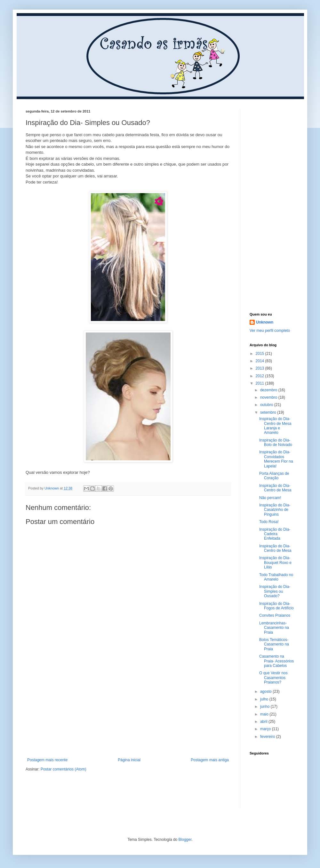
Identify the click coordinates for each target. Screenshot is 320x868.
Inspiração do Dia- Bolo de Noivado (276, 442)
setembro (269, 412)
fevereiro (268, 737)
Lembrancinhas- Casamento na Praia (274, 628)
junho (265, 707)
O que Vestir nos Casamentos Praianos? (273, 678)
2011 (260, 383)
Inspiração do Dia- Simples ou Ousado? (275, 591)
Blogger (185, 840)
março (266, 729)
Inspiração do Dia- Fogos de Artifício (276, 606)
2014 (260, 361)
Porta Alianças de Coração (274, 476)
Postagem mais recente (47, 760)
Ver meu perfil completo (270, 331)
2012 (260, 376)
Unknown (265, 322)
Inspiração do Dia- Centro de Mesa (275, 488)
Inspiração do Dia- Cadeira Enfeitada (275, 534)
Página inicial (129, 760)
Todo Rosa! (269, 522)
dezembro (269, 390)
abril (264, 722)
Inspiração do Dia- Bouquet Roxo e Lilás (275, 563)
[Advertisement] (128, 710)
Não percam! (270, 498)
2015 (260, 354)
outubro (267, 405)
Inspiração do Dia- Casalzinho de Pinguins (275, 510)
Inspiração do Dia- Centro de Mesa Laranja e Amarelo (275, 426)
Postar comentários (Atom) (64, 769)
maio (265, 714)
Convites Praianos (275, 615)
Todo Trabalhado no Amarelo (276, 577)
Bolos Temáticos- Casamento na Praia (274, 644)
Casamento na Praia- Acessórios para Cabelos (276, 661)
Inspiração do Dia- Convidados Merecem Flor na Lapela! (276, 459)
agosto (266, 692)
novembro (269, 397)
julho (265, 699)
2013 (260, 368)
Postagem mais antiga (210, 760)
